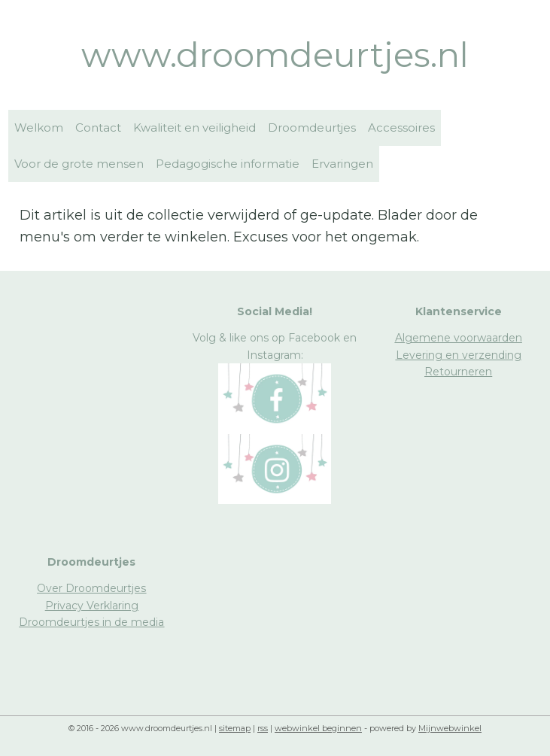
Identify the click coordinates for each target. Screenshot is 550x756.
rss (263, 728)
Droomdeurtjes (312, 128)
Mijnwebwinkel (450, 728)
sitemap (235, 728)
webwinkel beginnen (318, 728)
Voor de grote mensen (79, 164)
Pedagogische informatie (228, 164)
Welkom (39, 128)
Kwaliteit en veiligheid (194, 128)
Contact (98, 128)
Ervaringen (342, 164)
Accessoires (401, 128)
